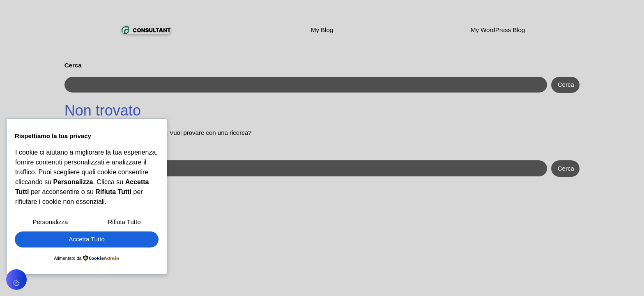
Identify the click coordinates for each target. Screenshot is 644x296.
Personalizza (51, 222)
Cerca (73, 65)
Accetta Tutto (87, 239)
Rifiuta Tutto (124, 222)
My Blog (322, 30)
